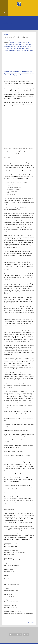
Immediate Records (13, 38)
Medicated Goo (22, 38)
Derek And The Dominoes (22, 36)
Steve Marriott (7, 43)
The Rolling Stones (16, 43)
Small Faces (18, 40)
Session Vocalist (11, 40)
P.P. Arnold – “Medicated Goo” (16, 29)
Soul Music (27, 40)
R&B (5, 40)
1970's (26, 34)
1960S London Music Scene (17, 34)
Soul (23, 40)
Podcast (6, 27)
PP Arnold (29, 38)
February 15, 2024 (8, 32)
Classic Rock (12, 36)
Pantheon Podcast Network (13, 144)
